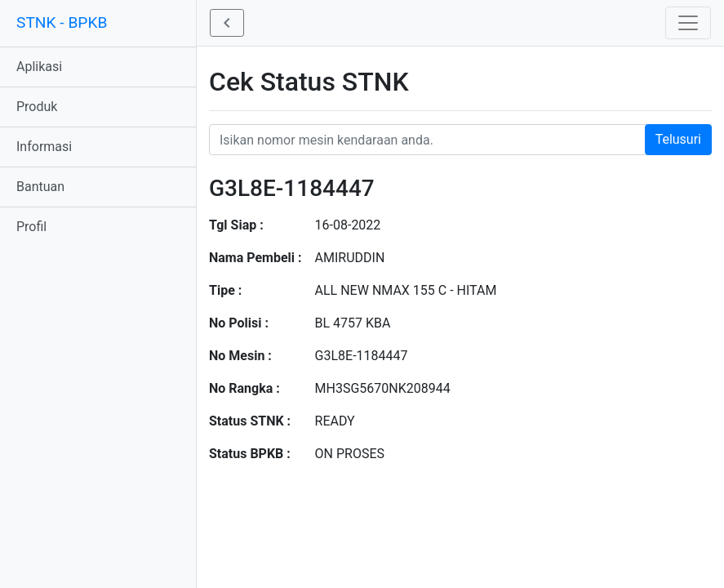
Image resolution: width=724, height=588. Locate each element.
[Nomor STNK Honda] (460, 140)
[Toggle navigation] (688, 23)
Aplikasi (39, 67)
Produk (37, 107)
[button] (227, 23)
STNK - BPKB (62, 22)
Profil (31, 227)
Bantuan (40, 187)
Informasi (44, 147)
